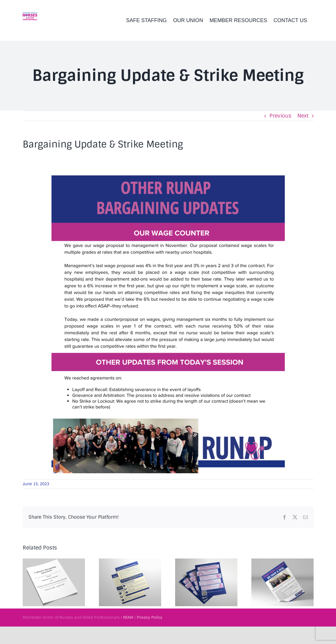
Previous (280, 116)
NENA (128, 617)
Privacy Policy (150, 617)
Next (303, 116)
